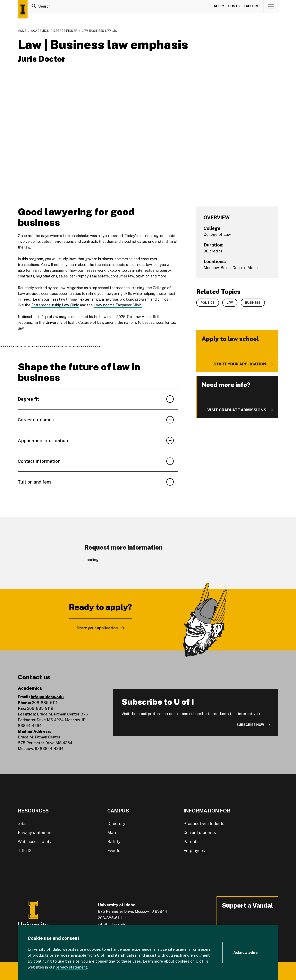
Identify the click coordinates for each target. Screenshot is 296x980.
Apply (219, 7)
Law (230, 303)
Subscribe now (250, 725)
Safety (114, 842)
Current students (200, 833)
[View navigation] (271, 7)
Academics (40, 31)
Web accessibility (35, 842)
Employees (194, 851)
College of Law (217, 234)
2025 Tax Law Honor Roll (138, 317)
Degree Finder (65, 31)
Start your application (97, 628)
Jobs (22, 824)
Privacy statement (35, 833)
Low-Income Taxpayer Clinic (118, 305)
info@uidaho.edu (47, 697)
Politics (208, 303)
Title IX (25, 851)
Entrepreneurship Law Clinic (55, 305)
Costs (234, 7)
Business (253, 303)
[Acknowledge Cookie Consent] (245, 953)
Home (22, 31)
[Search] (34, 7)
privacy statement (72, 967)
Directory (116, 824)
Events (114, 851)
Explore (251, 7)
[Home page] (23, 9)
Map (112, 833)
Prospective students (204, 824)
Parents (191, 842)
